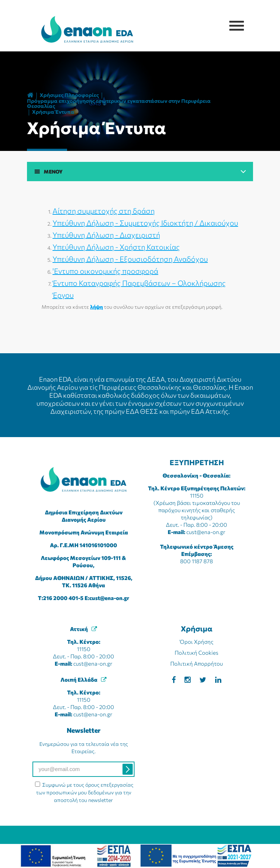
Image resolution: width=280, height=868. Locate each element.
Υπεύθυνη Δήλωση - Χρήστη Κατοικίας (116, 247)
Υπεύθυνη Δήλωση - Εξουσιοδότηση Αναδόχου (130, 259)
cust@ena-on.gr (109, 598)
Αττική (79, 629)
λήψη (96, 307)
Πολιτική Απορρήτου (197, 663)
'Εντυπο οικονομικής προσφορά (105, 271)
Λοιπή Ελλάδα (79, 680)
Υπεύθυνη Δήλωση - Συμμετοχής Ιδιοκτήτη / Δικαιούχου (145, 223)
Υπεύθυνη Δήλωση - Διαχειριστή (106, 235)
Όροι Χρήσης (197, 642)
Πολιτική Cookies (197, 653)
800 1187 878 (197, 561)
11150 (197, 495)
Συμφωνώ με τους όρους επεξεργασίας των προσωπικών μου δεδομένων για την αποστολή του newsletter (85, 792)
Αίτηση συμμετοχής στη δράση (104, 211)
